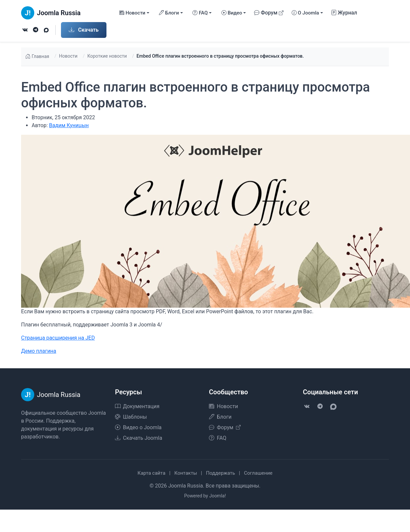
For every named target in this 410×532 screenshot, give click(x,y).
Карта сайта (151, 473)
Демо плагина (39, 351)
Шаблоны (131, 417)
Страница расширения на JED (58, 338)
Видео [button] (232, 13)
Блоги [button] (169, 13)
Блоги (220, 417)
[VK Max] (46, 30)
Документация (137, 406)
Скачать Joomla (139, 438)
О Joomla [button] (305, 13)
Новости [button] (132, 13)
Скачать (84, 30)
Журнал (344, 13)
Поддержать (220, 473)
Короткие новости (107, 56)
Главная (37, 57)
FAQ (218, 438)
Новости (68, 56)
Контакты (186, 473)
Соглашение (258, 473)
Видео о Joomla (138, 427)
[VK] (25, 30)
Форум (269, 13)
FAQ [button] (200, 13)
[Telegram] (36, 30)
